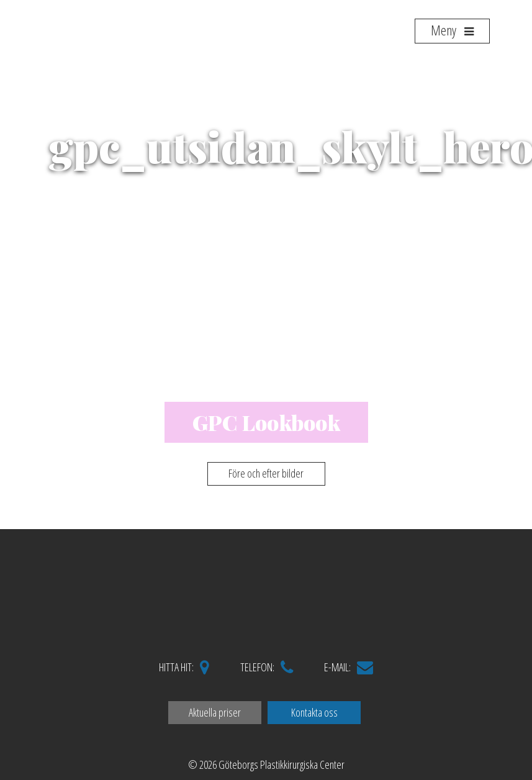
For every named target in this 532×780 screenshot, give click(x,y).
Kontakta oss (314, 712)
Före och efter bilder (266, 473)
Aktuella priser (215, 712)
